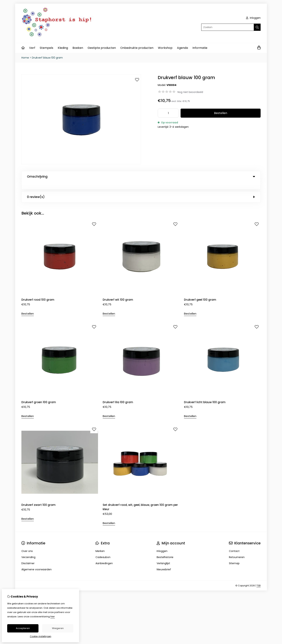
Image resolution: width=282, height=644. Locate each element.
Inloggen (162, 544)
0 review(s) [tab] (141, 190)
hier (53, 617)
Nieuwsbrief (164, 562)
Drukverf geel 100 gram (200, 292)
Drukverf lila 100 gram (118, 395)
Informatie (200, 48)
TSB (259, 578)
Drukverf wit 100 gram (118, 292)
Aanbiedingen (104, 556)
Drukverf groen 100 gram (39, 395)
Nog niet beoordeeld (190, 92)
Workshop (165, 48)
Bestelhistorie (165, 550)
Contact (234, 544)
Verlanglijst (163, 556)
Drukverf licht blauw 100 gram (205, 395)
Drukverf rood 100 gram (38, 292)
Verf (32, 48)
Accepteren (23, 628)
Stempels (46, 48)
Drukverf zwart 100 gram (38, 497)
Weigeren (58, 628)
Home (25, 58)
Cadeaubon (103, 550)
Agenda (182, 48)
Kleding (63, 48)
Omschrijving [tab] (141, 177)
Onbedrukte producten (137, 48)
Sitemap (234, 556)
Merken (100, 544)
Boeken (78, 48)
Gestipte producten (102, 48)
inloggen (253, 18)
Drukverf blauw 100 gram (47, 58)
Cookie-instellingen (41, 636)
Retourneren (237, 550)
